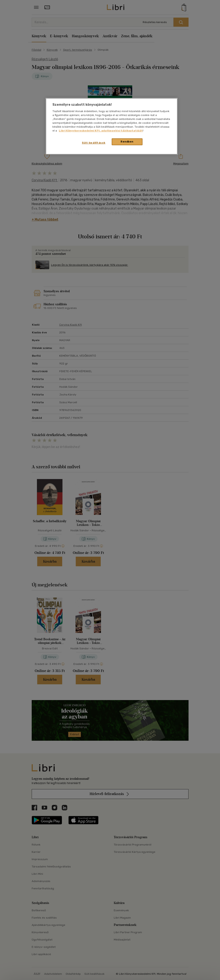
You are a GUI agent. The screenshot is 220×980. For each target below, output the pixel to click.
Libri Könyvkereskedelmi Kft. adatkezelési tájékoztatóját (101, 131)
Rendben (127, 142)
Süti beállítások (94, 143)
